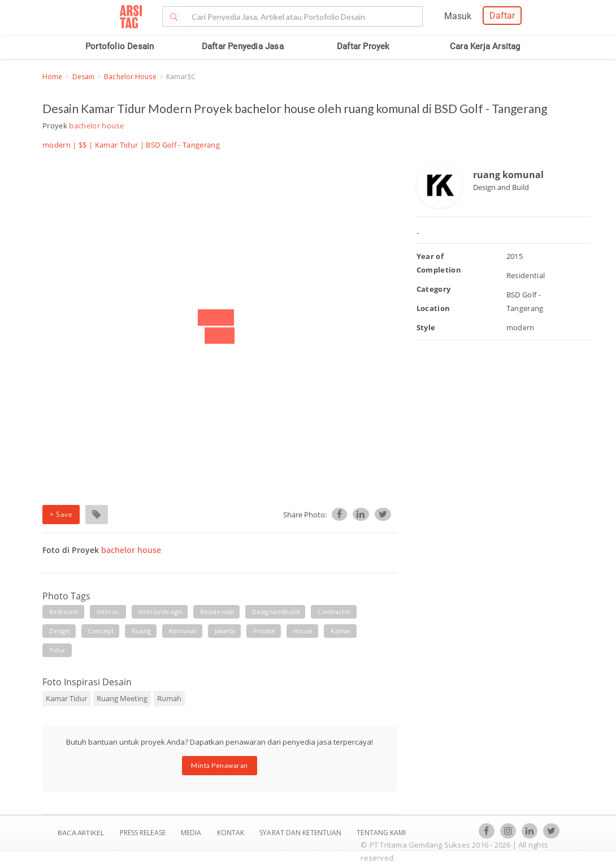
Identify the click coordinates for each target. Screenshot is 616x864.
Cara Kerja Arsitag (485, 46)
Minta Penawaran (220, 765)
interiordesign (160, 612)
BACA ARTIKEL (81, 833)
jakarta (225, 631)
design (60, 631)
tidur (58, 650)
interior (109, 612)
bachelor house (130, 77)
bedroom (64, 612)
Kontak (232, 833)
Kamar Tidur (117, 145)
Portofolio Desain (120, 46)
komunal (183, 631)
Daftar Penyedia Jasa (243, 46)
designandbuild (276, 612)
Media (192, 833)
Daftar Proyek (363, 46)
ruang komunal (508, 175)
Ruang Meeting (122, 698)
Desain (84, 77)
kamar (341, 631)
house (303, 631)
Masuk (458, 16)
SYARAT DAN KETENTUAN (301, 833)
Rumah (169, 698)
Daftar (502, 16)
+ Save (61, 514)
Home (52, 77)
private (264, 631)
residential (217, 612)
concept (101, 631)
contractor (334, 612)
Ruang (141, 631)
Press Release (142, 833)
